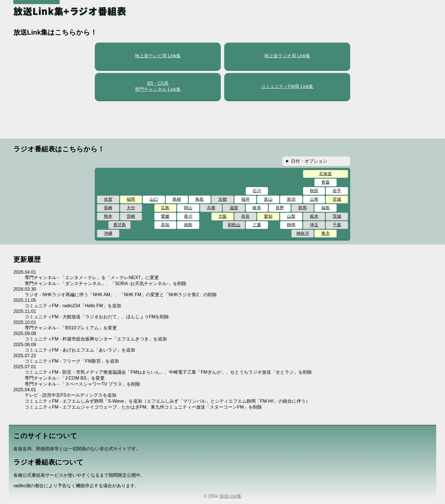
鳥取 (200, 199)
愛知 (268, 216)
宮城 (337, 199)
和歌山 (234, 225)
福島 (326, 208)
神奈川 (303, 233)
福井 (245, 199)
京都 (222, 199)
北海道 (325, 174)
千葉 (337, 225)
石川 (257, 191)
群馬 (303, 208)
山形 (314, 199)
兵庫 (211, 208)
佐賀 (108, 199)
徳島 (188, 225)
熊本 (108, 216)
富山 (268, 199)
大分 (131, 208)
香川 (188, 216)
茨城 (337, 216)
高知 (165, 225)
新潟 (291, 199)
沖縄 (108, 233)
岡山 (188, 208)
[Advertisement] (222, 120)
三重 (257, 225)
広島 (165, 208)
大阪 (222, 216)
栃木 (314, 216)
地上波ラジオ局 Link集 (287, 56)
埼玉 (314, 225)
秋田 (314, 191)
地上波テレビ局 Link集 (158, 56)
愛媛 (165, 216)
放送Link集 (230, 496)
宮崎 (131, 216)
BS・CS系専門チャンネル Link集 (158, 86)
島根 (177, 199)
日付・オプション (309, 161)
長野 (280, 208)
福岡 (131, 199)
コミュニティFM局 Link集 (287, 86)
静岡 (291, 225)
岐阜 (257, 208)
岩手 (337, 191)
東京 (326, 233)
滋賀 (234, 208)
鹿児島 (120, 225)
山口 (154, 199)
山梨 (291, 216)
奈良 (245, 216)
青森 (326, 182)
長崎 (108, 208)
